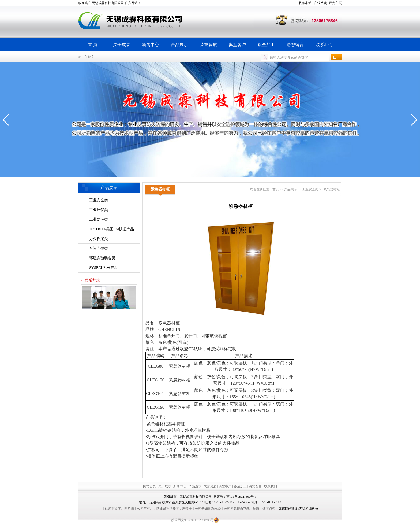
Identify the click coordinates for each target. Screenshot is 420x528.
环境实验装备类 (102, 258)
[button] (6, 120)
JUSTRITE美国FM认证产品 (112, 229)
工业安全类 (99, 200)
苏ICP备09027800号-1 (241, 497)
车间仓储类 (99, 248)
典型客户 (237, 45)
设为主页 (335, 3)
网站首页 (149, 486)
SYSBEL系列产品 (104, 268)
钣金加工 (266, 45)
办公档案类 (99, 239)
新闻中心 (151, 45)
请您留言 (295, 45)
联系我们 (324, 45)
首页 (276, 189)
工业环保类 (99, 210)
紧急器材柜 (332, 189)
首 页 (93, 45)
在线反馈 (320, 3)
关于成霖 (122, 45)
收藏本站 (305, 3)
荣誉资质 (208, 45)
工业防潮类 (99, 219)
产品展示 (179, 45)
